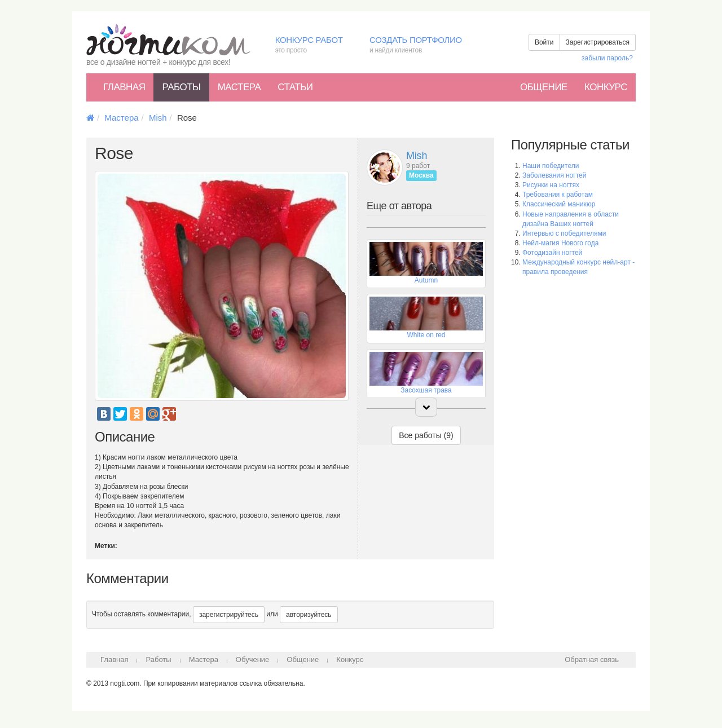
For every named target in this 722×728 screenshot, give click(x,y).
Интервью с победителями (564, 233)
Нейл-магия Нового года (560, 243)
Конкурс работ (314, 45)
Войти (544, 42)
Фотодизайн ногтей (552, 253)
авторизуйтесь (309, 615)
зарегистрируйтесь (229, 615)
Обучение (252, 659)
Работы (181, 87)
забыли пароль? (607, 58)
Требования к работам (558, 195)
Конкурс (606, 87)
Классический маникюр (559, 204)
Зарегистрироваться (598, 42)
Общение (544, 87)
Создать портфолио (424, 45)
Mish (158, 118)
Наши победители (551, 166)
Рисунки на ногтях (551, 185)
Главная (124, 87)
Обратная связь (592, 659)
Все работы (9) (426, 435)
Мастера (239, 87)
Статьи (295, 87)
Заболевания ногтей (554, 175)
